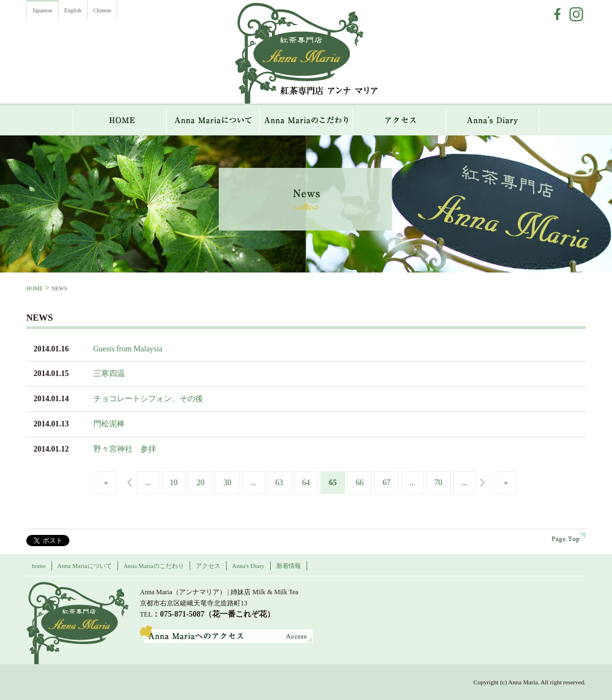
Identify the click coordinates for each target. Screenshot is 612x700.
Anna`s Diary (493, 120)
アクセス (400, 120)
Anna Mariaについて (213, 120)
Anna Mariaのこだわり (306, 120)
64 (306, 483)
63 (279, 483)
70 (439, 483)
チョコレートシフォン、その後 (148, 399)
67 (387, 483)
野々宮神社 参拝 (125, 449)
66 (360, 483)
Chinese (102, 10)
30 (228, 483)
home (39, 566)
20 (201, 483)
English (73, 10)
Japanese (43, 10)
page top (569, 537)
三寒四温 (109, 374)
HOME (120, 120)
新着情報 (289, 566)
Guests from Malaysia (128, 349)
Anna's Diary (248, 566)
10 (174, 483)
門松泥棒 (109, 424)
